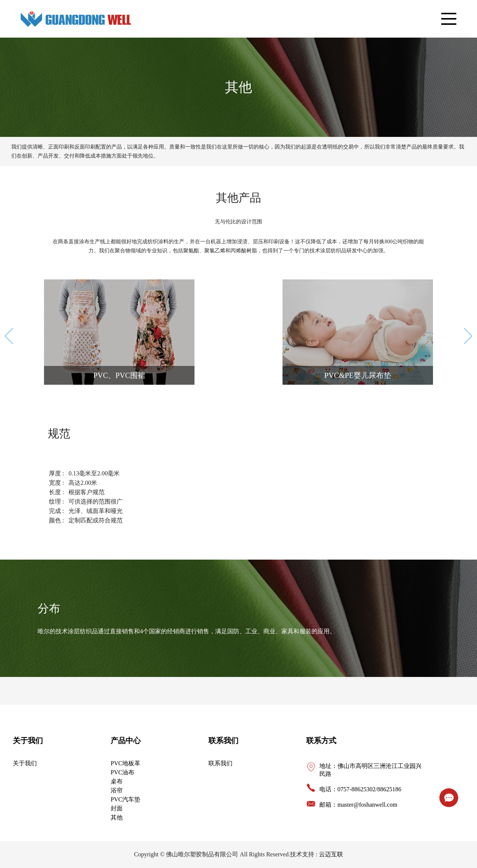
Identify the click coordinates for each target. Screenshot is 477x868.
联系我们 (223, 741)
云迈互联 (331, 854)
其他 (117, 817)
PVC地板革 (125, 763)
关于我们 (28, 741)
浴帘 (117, 790)
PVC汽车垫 (125, 799)
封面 (117, 808)
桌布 (117, 781)
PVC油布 (122, 772)
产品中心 (126, 741)
